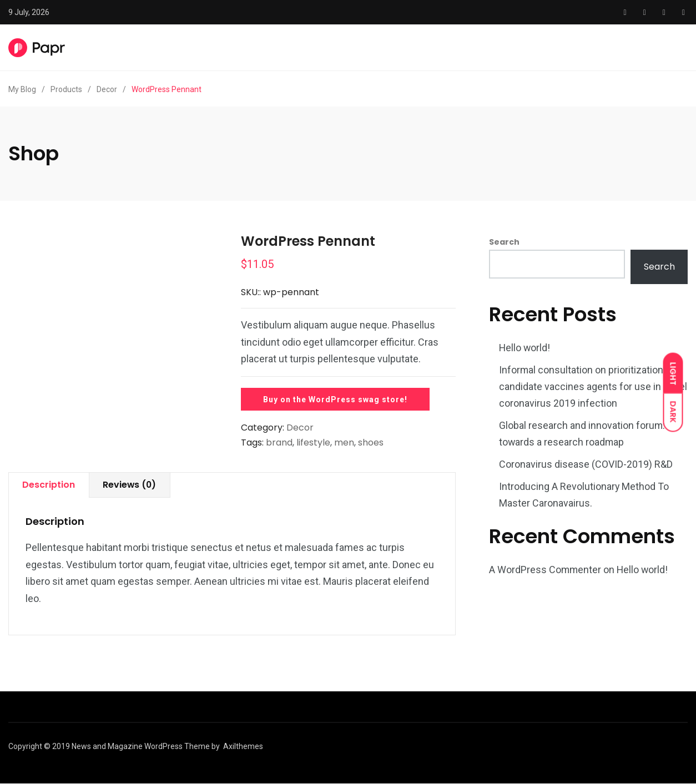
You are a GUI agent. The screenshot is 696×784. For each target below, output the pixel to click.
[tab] (49, 485)
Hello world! (525, 348)
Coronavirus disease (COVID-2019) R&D (586, 464)
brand (279, 442)
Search (504, 242)
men (344, 442)
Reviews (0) (131, 485)
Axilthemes (243, 747)
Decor (300, 428)
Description (49, 485)
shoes (371, 442)
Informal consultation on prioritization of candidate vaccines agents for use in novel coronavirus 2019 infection (593, 386)
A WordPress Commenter (546, 570)
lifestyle (313, 442)
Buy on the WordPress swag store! (335, 399)
